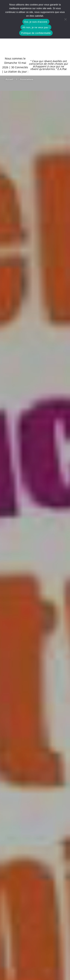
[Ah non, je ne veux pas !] (65, 19)
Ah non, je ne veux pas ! (36, 27)
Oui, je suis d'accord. (36, 22)
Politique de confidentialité (36, 33)
